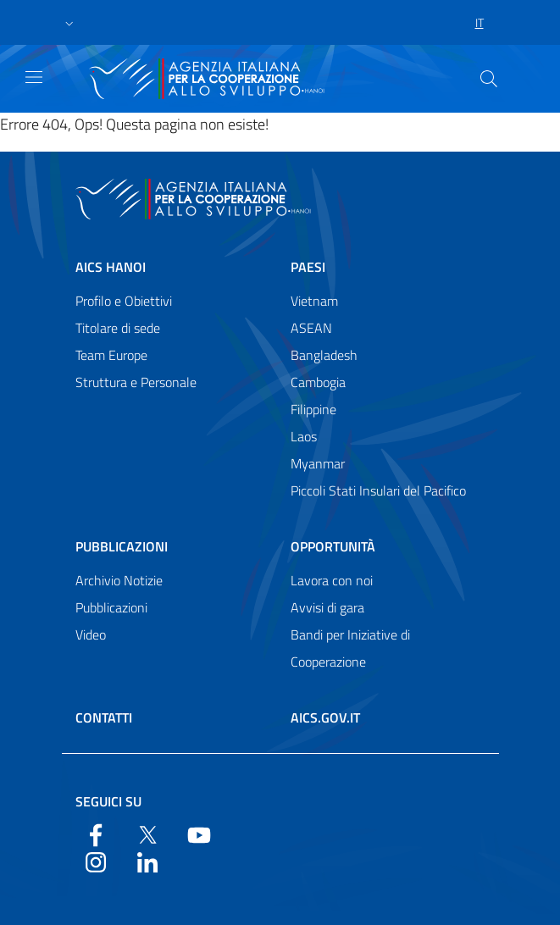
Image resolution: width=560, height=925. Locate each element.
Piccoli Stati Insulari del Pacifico (378, 490)
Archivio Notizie (119, 580)
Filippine (313, 409)
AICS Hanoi (111, 267)
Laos (304, 436)
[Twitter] (147, 834)
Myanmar (318, 463)
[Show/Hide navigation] (34, 77)
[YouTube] (199, 834)
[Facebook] (96, 834)
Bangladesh (324, 355)
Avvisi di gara (327, 607)
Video (91, 634)
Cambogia (318, 382)
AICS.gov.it (325, 717)
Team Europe (111, 355)
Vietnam (314, 301)
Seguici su (108, 801)
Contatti (104, 717)
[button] (69, 23)
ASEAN (311, 328)
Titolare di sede (118, 328)
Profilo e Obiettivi (124, 301)
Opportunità (333, 546)
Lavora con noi (332, 580)
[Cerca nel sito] (489, 79)
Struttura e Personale (136, 382)
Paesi (308, 267)
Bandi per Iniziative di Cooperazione (350, 648)
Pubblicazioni (122, 546)
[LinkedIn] (147, 861)
